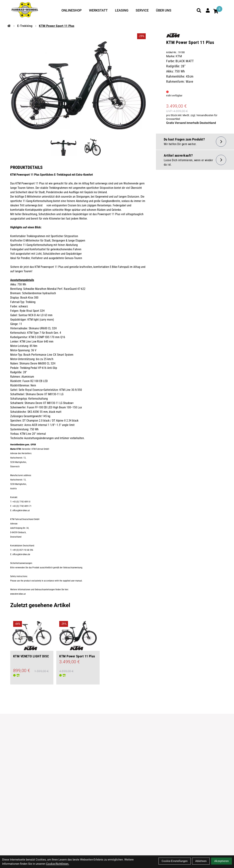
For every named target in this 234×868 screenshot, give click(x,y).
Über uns (164, 10)
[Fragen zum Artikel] (195, 142)
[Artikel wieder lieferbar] (195, 160)
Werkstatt (98, 10)
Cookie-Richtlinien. (58, 864)
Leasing (122, 10)
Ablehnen (201, 861)
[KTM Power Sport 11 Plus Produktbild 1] (63, 147)
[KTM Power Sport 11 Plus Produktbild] (78, 85)
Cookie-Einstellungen (175, 861)
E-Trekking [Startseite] (25, 26)
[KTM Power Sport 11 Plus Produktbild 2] (93, 147)
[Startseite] (9, 26)
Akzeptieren (221, 861)
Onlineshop (72, 10)
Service (142, 10)
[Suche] (199, 10)
